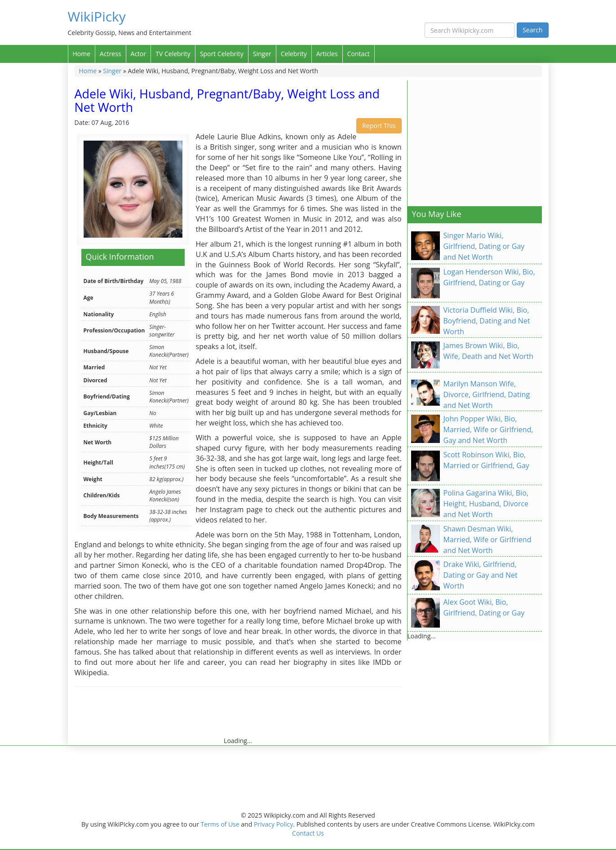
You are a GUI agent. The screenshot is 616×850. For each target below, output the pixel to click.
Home (82, 54)
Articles (327, 54)
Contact (359, 54)
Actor (139, 54)
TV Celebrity (173, 54)
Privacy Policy (273, 824)
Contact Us (308, 833)
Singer (262, 54)
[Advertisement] (238, 716)
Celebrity (294, 54)
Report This (379, 126)
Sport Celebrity (222, 54)
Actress (110, 54)
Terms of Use (220, 824)
